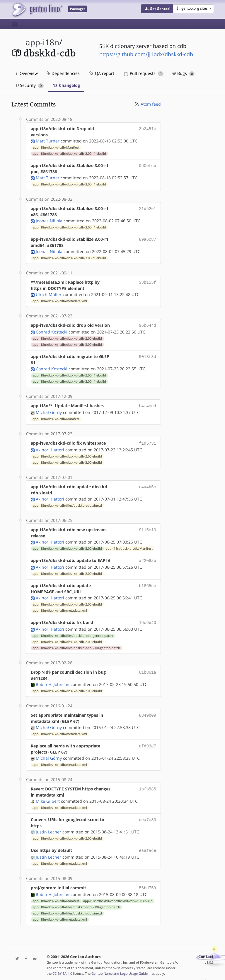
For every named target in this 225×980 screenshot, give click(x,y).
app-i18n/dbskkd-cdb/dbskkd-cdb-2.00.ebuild (67, 338)
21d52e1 (148, 208)
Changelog (66, 85)
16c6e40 (148, 620)
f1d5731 (148, 442)
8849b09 (148, 712)
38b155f (148, 282)
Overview (27, 73)
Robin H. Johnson (53, 681)
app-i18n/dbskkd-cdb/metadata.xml (60, 301)
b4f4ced (148, 405)
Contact (206, 953)
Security (30, 85)
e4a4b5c (148, 485)
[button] (157, 9)
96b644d (148, 325)
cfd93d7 (148, 743)
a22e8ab (148, 559)
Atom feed (148, 104)
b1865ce (148, 583)
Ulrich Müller (49, 294)
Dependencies (63, 73)
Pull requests (144, 73)
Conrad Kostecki (52, 331)
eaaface (148, 847)
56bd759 (148, 884)
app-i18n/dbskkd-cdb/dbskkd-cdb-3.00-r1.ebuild (69, 184)
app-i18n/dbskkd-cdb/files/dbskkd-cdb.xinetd (67, 504)
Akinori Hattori (50, 448)
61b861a (148, 669)
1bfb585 (148, 786)
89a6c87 (148, 239)
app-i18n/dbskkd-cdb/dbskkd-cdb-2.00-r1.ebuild (69, 154)
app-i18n (42, 42)
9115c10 (148, 528)
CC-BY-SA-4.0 (62, 969)
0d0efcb (148, 165)
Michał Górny (49, 411)
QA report (101, 73)
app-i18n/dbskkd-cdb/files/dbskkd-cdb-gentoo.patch (73, 633)
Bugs (184, 73)
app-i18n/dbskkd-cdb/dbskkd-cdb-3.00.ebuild (67, 344)
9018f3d (148, 356)
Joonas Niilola (49, 221)
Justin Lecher (48, 829)
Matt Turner (48, 141)
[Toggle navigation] (15, 24)
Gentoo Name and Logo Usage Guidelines (123, 969)
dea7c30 (148, 817)
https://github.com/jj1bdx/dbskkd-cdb (146, 54)
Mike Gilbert (48, 798)
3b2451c (148, 129)
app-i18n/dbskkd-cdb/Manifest (56, 147)
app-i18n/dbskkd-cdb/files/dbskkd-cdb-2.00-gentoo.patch (76, 645)
